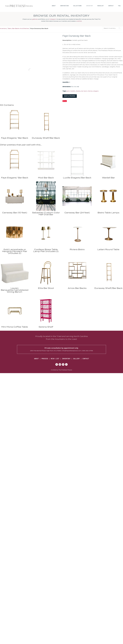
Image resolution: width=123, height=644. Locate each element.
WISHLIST (101, 6)
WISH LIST (55, 359)
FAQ (119, 6)
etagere (96, 91)
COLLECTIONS (77, 6)
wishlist (79, 21)
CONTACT (111, 6)
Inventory (3, 28)
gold (68, 91)
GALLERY (76, 359)
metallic (73, 91)
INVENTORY (90, 6)
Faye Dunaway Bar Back (39, 29)
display (78, 91)
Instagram (53, 19)
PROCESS (45, 359)
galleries (35, 19)
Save (65, 101)
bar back (84, 91)
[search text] (112, 28)
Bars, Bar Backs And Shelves (19, 28)
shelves (90, 91)
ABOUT (54, 6)
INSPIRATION (64, 6)
